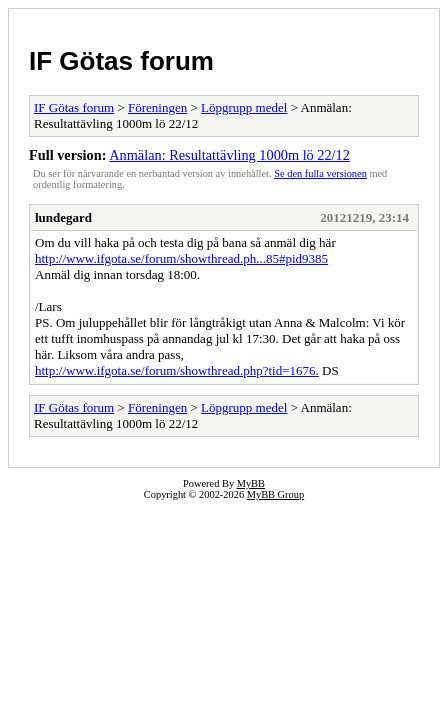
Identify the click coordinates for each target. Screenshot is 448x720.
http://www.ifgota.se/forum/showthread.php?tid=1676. (177, 370)
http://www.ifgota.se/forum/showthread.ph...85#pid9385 (181, 258)
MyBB (251, 483)
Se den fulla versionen (320, 173)
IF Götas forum (121, 61)
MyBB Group (275, 494)
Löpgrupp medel (244, 107)
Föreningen (157, 107)
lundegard (63, 217)
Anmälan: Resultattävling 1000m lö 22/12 (229, 155)
